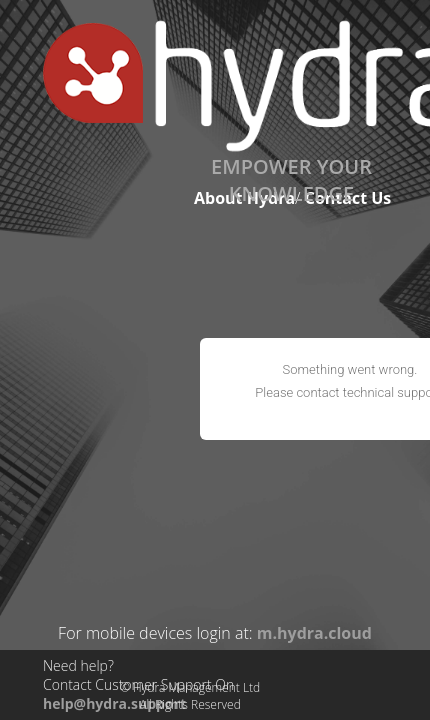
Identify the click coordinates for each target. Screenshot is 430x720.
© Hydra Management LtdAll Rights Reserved (190, 696)
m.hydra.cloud (314, 633)
